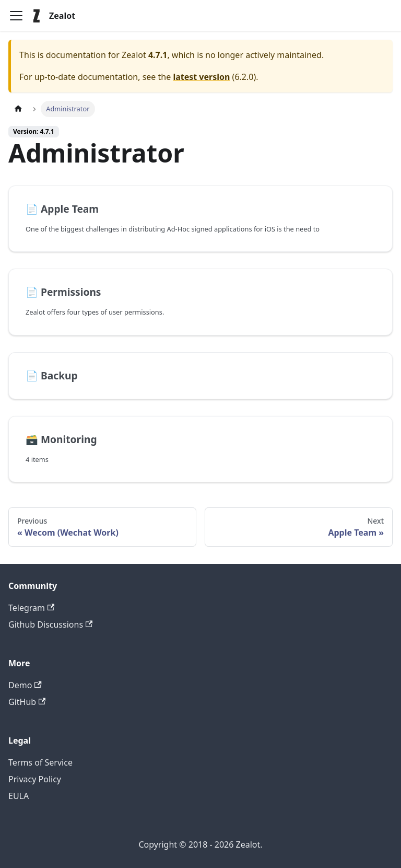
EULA (19, 796)
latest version (201, 77)
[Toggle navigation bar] (16, 16)
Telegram (31, 608)
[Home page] (18, 109)
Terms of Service (40, 762)
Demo (25, 685)
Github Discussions (50, 624)
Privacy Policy (35, 779)
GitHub (27, 702)
